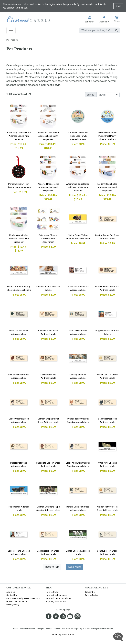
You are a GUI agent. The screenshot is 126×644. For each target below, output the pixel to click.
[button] (104, 20)
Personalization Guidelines (58, 598)
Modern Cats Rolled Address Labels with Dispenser (19, 239)
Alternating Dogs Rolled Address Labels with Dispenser (78, 187)
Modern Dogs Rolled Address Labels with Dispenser (107, 187)
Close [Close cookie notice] (118, 6)
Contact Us (12, 595)
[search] (96, 30)
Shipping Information (56, 601)
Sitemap (56, 635)
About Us (11, 592)
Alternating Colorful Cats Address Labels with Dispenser (19, 136)
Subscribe (90, 592)
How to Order (52, 592)
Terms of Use (68, 635)
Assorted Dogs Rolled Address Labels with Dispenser (48, 187)
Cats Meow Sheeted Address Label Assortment (48, 239)
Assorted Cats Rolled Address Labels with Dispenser (48, 136)
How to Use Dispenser (17, 601)
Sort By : (91, 95)
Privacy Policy (13, 605)
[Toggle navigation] (11, 30)
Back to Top (52, 567)
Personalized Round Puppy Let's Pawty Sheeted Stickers (78, 136)
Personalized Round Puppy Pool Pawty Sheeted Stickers (107, 136)
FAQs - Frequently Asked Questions (23, 598)
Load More (74, 567)
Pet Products (12, 40)
